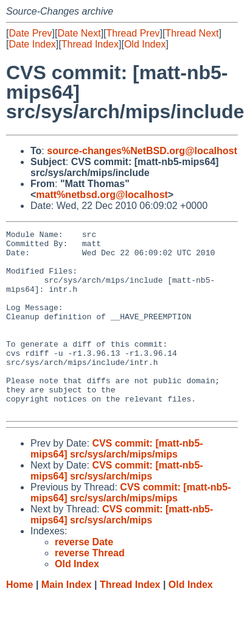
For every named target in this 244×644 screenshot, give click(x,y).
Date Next (79, 33)
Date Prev (30, 33)
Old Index (145, 44)
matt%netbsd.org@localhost (102, 195)
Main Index (67, 621)
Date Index (32, 44)
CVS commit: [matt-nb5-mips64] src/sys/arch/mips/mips (117, 485)
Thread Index (90, 44)
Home (19, 621)
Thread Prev (133, 33)
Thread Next (192, 33)
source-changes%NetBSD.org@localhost (142, 151)
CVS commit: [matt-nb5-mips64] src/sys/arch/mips (117, 507)
